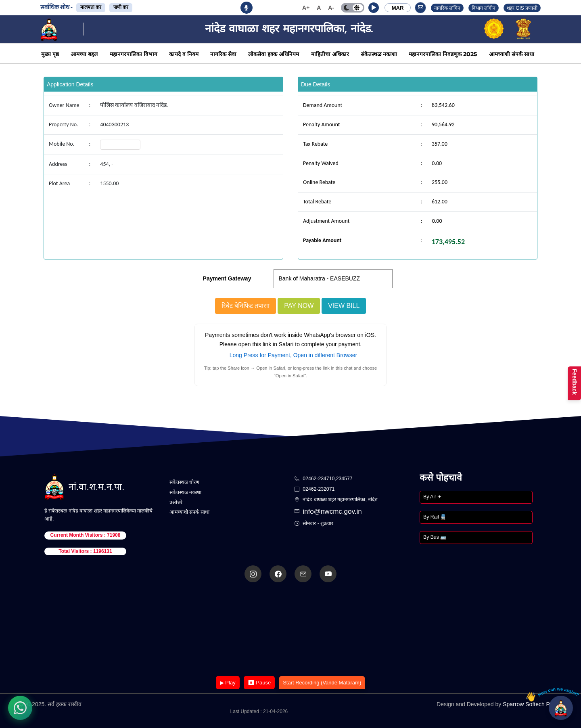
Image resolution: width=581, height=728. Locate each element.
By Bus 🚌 (435, 537)
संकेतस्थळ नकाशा (379, 54)
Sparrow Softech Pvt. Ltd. (535, 704)
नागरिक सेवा (223, 54)
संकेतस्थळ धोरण (184, 482)
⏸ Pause (259, 683)
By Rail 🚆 (435, 517)
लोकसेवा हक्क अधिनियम (274, 54)
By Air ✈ (432, 497)
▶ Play (228, 683)
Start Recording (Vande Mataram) (322, 683)
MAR (398, 8)
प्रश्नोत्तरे (176, 502)
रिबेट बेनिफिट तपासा (246, 306)
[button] (374, 8)
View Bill (344, 306)
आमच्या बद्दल (84, 54)
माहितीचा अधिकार (330, 54)
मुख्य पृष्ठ (50, 54)
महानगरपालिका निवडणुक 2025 (443, 54)
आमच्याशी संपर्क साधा (512, 54)
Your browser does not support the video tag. (290, 630)
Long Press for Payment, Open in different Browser (293, 355)
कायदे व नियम (184, 54)
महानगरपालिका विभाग (134, 54)
